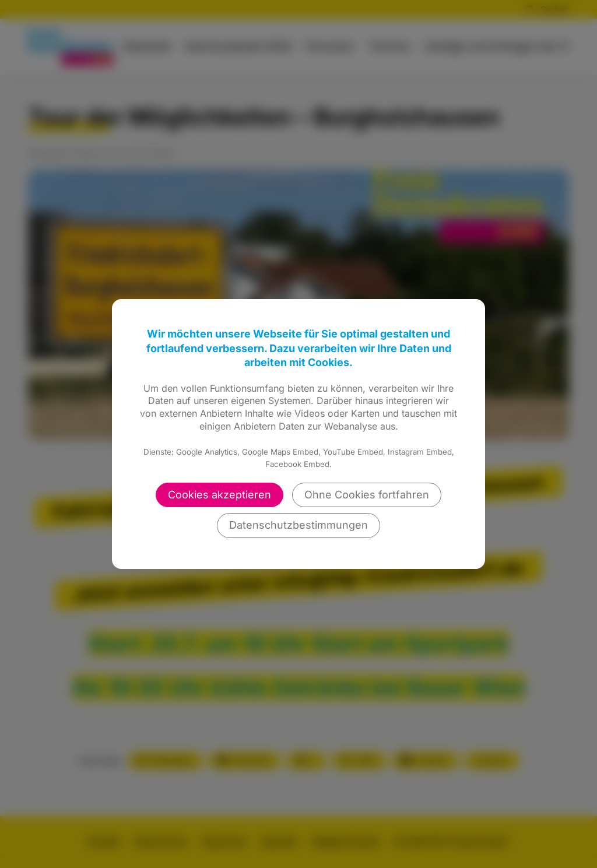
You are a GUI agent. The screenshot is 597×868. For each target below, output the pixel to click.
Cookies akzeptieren (220, 495)
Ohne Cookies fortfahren (367, 495)
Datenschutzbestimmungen (298, 525)
